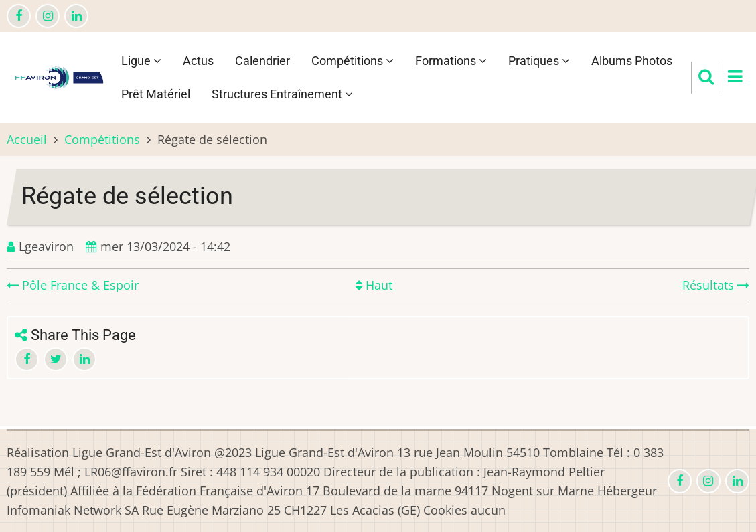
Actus (198, 61)
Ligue (141, 61)
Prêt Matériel (156, 94)
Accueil (27, 139)
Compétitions (353, 61)
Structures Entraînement (282, 94)
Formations (451, 61)
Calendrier (262, 61)
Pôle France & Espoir (73, 285)
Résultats (716, 285)
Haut (374, 285)
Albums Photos (632, 61)
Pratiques (539, 61)
